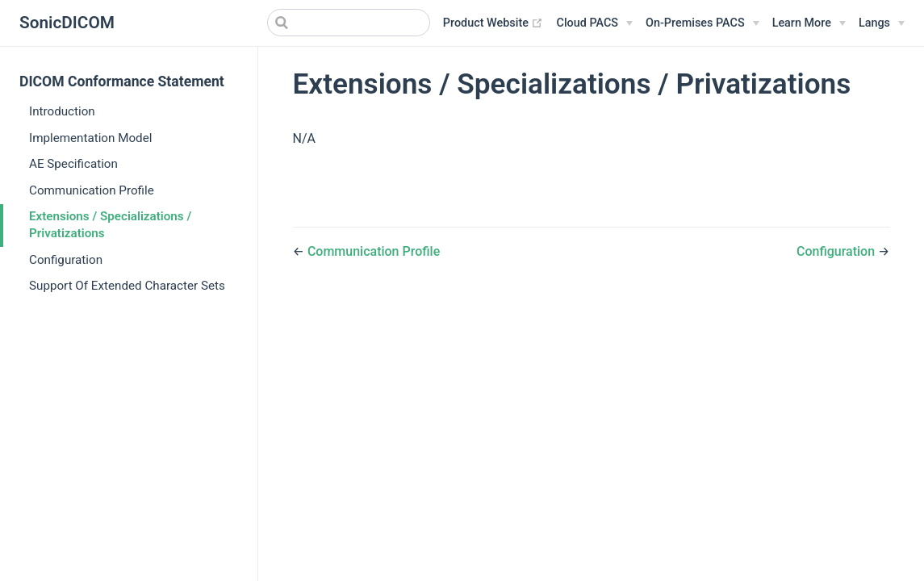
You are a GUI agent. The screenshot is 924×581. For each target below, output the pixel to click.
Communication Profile (92, 190)
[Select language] (882, 23)
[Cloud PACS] (594, 23)
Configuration (66, 260)
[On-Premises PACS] (702, 23)
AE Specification (73, 164)
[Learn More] (809, 23)
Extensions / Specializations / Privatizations (110, 225)
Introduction (62, 111)
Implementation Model (90, 138)
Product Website (493, 23)
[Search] (349, 23)
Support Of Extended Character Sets (127, 286)
